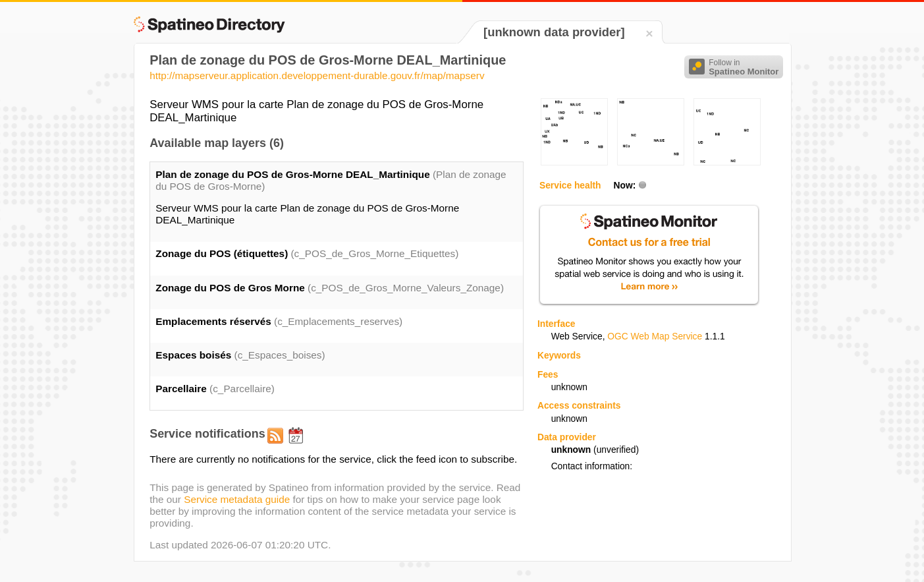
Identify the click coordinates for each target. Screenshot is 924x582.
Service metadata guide (237, 499)
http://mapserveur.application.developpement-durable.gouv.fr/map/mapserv (317, 75)
